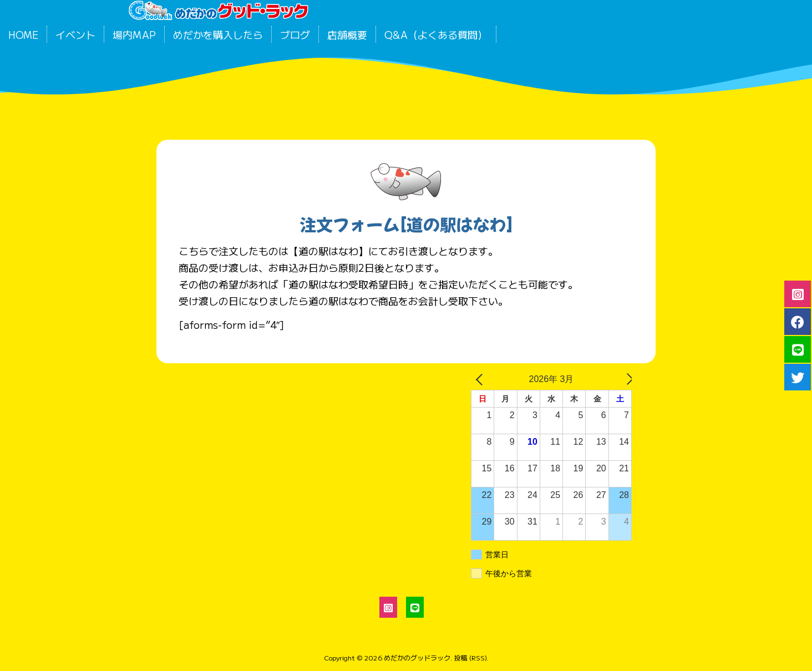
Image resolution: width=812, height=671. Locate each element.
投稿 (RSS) (470, 657)
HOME (23, 34)
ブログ (295, 34)
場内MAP (134, 34)
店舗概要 (347, 34)
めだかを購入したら (218, 34)
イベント (75, 34)
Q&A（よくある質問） (436, 34)
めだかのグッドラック (417, 657)
